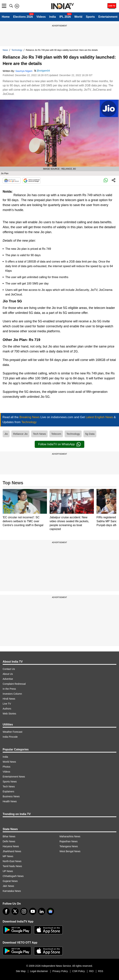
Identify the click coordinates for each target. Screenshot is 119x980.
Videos (41, 17)
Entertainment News (14, 777)
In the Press (9, 689)
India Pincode (10, 737)
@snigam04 (43, 71)
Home (6, 17)
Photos (7, 767)
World (78, 17)
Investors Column (12, 694)
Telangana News (69, 846)
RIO (91, 971)
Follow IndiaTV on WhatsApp (59, 444)
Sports (90, 17)
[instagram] (24, 911)
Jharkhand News (12, 851)
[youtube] (33, 911)
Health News (10, 801)
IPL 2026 (65, 17)
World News (9, 762)
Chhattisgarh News (13, 876)
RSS (101, 971)
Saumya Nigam (24, 71)
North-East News (12, 861)
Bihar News (9, 836)
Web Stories (9, 714)
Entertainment (108, 17)
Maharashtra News (70, 836)
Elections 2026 (23, 17)
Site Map (21, 971)
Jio (6, 434)
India (53, 17)
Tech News (39, 434)
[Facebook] (6, 911)
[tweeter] (15, 911)
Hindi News (9, 699)
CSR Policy (79, 971)
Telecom (56, 434)
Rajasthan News (69, 841)
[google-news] (50, 911)
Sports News (10, 782)
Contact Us (9, 669)
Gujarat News (10, 881)
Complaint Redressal (14, 684)
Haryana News (11, 846)
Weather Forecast (12, 732)
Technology (17, 50)
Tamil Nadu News (12, 866)
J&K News (8, 886)
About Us (8, 674)
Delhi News (9, 841)
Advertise (8, 679)
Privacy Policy (60, 971)
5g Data (90, 434)
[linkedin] (42, 911)
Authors (7, 709)
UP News (8, 871)
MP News (8, 856)
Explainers (8, 791)
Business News (11, 796)
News (5, 50)
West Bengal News (70, 851)
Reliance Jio (20, 434)
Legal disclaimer (39, 971)
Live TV (7, 704)
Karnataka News (12, 891)
